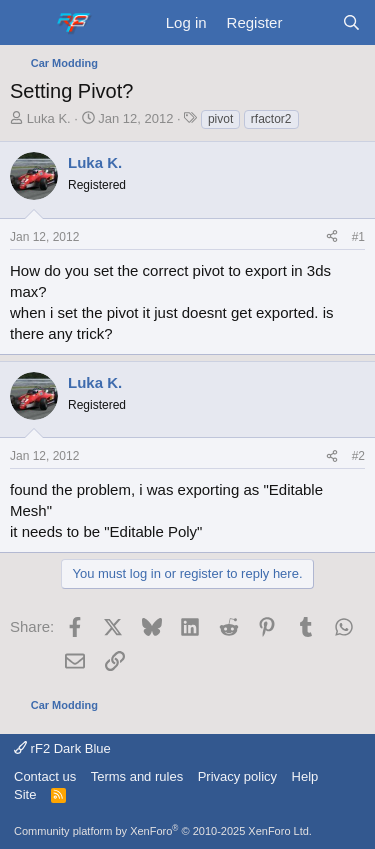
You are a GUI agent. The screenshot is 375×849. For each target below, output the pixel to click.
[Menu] (27, 23)
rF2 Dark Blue (62, 748)
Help (305, 776)
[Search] (351, 22)
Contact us (45, 776)
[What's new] (311, 22)
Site (25, 794)
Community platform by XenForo (163, 831)
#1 (358, 237)
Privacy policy (237, 776)
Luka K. (49, 118)
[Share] (332, 237)
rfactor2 (271, 119)
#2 (358, 456)
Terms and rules (137, 776)
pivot (220, 119)
